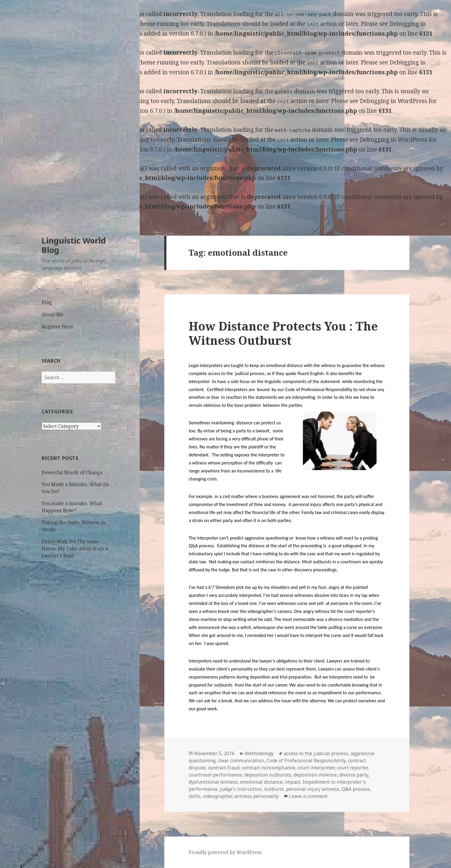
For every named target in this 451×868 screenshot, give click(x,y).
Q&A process (356, 789)
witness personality (257, 796)
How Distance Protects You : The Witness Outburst (283, 333)
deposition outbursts (268, 775)
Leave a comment (308, 796)
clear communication (241, 761)
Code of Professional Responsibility (306, 761)
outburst (274, 789)
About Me (53, 314)
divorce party (354, 775)
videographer (217, 796)
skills (195, 796)
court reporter (352, 768)
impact (292, 782)
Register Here (57, 327)
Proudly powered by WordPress (225, 852)
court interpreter (316, 768)
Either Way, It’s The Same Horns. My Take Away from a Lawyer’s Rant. (75, 548)
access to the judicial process (316, 753)
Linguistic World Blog (74, 245)
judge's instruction (241, 789)
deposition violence (315, 775)
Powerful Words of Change (72, 472)
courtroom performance (215, 775)
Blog (47, 302)
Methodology (259, 753)
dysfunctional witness (213, 782)
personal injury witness (313, 789)
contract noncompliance (268, 768)
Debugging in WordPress (394, 101)
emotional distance (261, 782)
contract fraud (224, 768)
